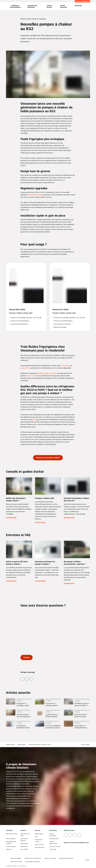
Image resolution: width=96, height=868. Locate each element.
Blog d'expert (22, 744)
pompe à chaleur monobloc (47, 373)
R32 (34, 420)
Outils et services (49, 6)
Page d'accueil (10, 744)
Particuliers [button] (78, 6)
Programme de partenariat (32, 6)
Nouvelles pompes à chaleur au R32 (40, 744)
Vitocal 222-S (25, 368)
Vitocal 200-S (65, 366)
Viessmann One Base (36, 195)
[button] (85, 745)
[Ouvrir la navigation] (1, 6)
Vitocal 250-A (31, 376)
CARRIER (24, 866)
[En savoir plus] (19, 702)
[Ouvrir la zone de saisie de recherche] (89, 6)
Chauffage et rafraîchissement (15, 6)
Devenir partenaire (64, 6)
